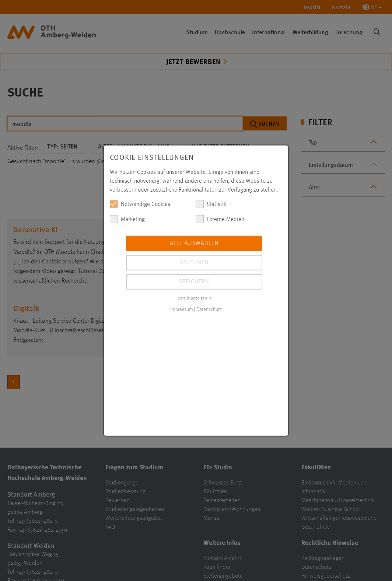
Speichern (194, 281)
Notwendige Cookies (140, 204)
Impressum (182, 309)
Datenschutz (209, 309)
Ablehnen (194, 262)
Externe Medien (220, 219)
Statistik (211, 204)
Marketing (127, 219)
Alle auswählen (194, 243)
